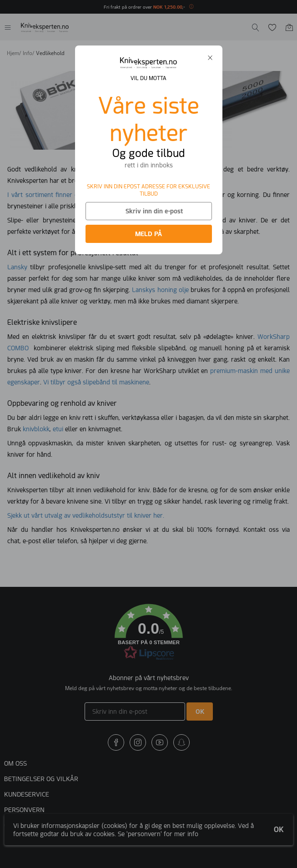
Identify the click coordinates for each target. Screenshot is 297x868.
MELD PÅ (148, 234)
